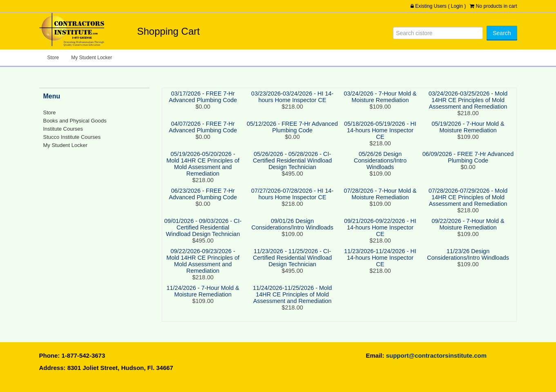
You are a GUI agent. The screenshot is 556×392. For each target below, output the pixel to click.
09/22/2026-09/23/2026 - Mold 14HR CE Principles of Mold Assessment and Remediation (203, 261)
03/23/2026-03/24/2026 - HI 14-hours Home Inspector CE (292, 97)
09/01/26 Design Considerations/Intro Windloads (292, 224)
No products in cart (497, 6)
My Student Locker (92, 58)
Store (53, 58)
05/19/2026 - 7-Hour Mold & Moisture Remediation (468, 127)
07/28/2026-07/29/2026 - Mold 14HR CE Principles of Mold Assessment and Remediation (468, 197)
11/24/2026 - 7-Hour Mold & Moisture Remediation (203, 291)
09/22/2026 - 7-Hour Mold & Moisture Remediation (468, 224)
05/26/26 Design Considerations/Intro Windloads (380, 160)
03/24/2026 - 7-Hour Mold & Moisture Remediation (380, 97)
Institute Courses (63, 129)
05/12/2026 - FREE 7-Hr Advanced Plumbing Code (292, 127)
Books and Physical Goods (75, 121)
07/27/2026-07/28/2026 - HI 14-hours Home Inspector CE (292, 194)
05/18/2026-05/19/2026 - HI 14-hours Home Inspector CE (380, 130)
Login (457, 6)
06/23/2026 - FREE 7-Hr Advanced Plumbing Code (203, 194)
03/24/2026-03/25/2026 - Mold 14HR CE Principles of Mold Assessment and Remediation (468, 100)
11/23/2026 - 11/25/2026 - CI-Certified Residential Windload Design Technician (292, 258)
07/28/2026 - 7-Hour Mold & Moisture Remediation (380, 194)
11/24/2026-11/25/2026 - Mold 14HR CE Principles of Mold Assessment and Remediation (292, 294)
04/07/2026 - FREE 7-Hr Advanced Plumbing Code (203, 127)
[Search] (438, 33)
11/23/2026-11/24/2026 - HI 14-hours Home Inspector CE (380, 258)
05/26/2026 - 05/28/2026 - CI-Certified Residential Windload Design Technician (292, 160)
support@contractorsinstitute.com (436, 355)
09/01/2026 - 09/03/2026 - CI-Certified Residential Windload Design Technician (203, 227)
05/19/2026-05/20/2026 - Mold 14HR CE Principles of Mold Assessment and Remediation (203, 164)
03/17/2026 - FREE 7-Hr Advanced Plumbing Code (203, 97)
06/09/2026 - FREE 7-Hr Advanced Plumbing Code (468, 157)
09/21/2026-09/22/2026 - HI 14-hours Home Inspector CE (380, 227)
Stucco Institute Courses (72, 137)
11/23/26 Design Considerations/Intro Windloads (468, 254)
